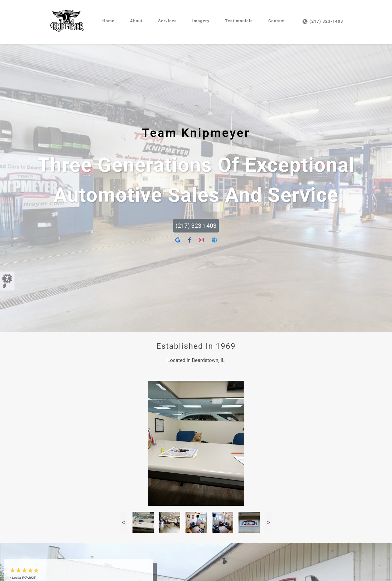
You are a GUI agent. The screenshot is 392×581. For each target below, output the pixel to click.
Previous (123, 522)
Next (268, 522)
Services (167, 21)
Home (108, 21)
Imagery (201, 21)
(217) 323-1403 (323, 21)
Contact (277, 21)
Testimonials (239, 21)
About (136, 21)
